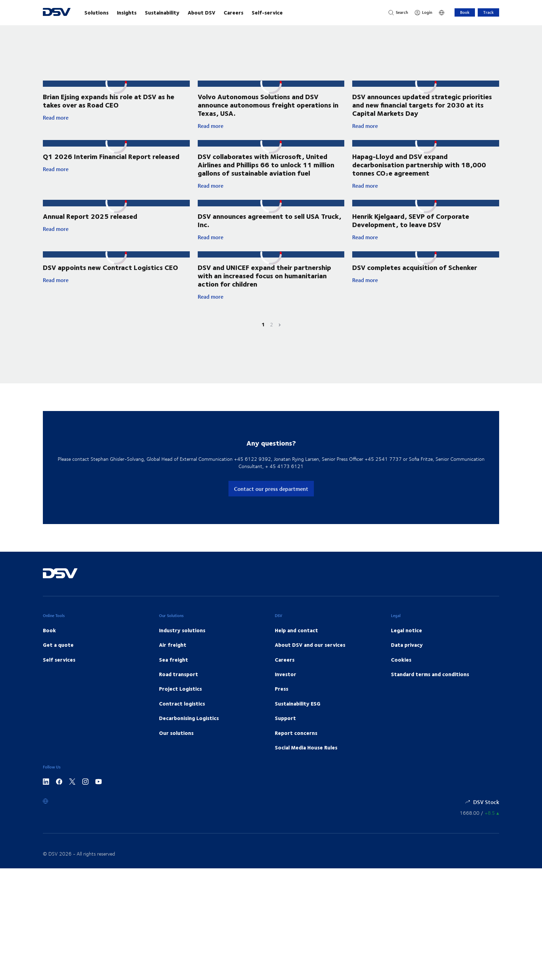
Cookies (401, 668)
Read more (116, 118)
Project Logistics (180, 697)
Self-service (267, 12)
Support (285, 726)
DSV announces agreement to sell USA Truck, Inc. (269, 228)
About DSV (202, 12)
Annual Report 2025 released (90, 223)
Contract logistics (182, 712)
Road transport (179, 682)
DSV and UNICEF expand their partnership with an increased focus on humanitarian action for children (264, 284)
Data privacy (407, 653)
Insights (127, 12)
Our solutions (176, 741)
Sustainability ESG (298, 712)
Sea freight (174, 668)
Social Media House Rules (306, 756)
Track (488, 12)
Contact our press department (271, 497)
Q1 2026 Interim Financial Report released (111, 169)
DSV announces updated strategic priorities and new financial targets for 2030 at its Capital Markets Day (422, 111)
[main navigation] (230, 12)
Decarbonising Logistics (189, 726)
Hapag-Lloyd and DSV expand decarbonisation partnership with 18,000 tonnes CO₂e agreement (419, 171)
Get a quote (58, 653)
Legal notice (406, 638)
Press (282, 697)
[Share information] (479, 822)
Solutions (96, 12)
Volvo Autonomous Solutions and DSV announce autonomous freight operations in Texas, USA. (268, 105)
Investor (286, 682)
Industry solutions (182, 638)
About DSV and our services (310, 653)
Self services (59, 668)
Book (465, 12)
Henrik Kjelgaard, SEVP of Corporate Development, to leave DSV (411, 228)
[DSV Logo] (57, 13)
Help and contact (296, 638)
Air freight (173, 653)
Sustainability (162, 12)
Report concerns (296, 741)
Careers (233, 12)
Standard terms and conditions (430, 682)
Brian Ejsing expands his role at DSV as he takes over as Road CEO (109, 101)
